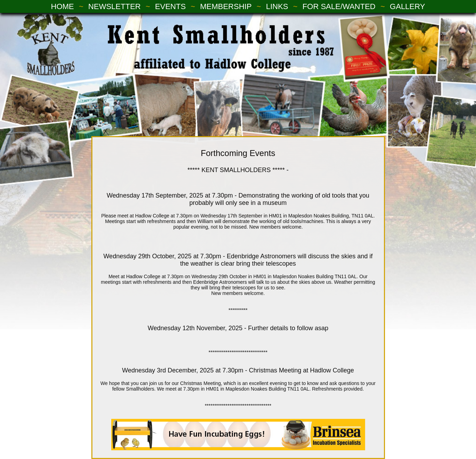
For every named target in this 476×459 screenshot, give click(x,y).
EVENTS (171, 6)
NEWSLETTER (114, 6)
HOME (62, 6)
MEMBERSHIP (226, 6)
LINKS (277, 6)
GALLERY (407, 6)
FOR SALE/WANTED (339, 6)
